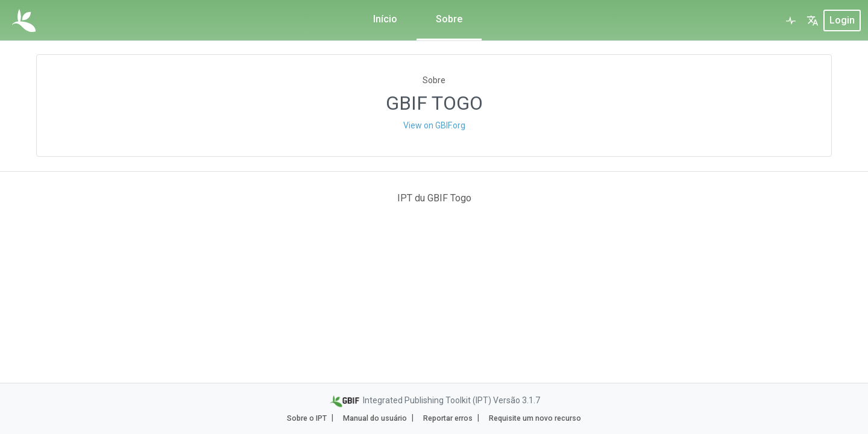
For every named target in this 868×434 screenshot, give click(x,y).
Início (385, 19)
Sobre (449, 19)
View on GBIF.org (434, 125)
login (842, 20)
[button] (813, 20)
